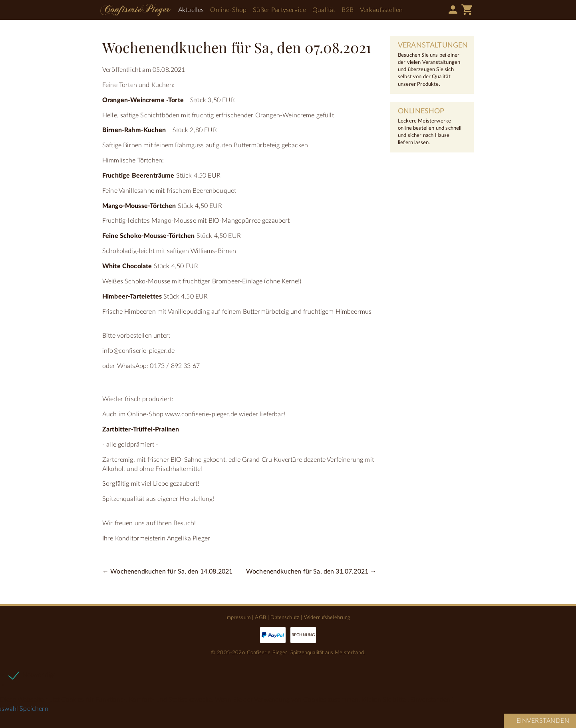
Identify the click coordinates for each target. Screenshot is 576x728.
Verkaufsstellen (381, 10)
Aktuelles (191, 10)
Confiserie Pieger (135, 10)
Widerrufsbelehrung (327, 617)
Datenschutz (285, 617)
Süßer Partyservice (279, 10)
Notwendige (40, 675)
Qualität (324, 10)
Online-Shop (228, 10)
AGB (260, 617)
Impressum (238, 617)
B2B (347, 10)
